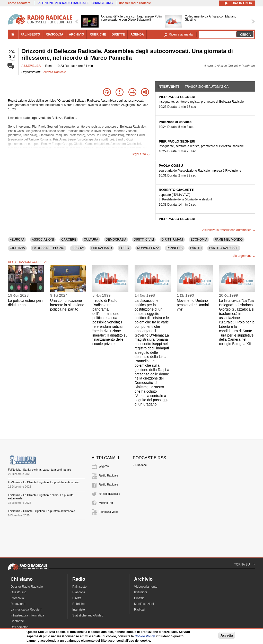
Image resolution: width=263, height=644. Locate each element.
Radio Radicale (108, 475)
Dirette (77, 598)
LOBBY (125, 248)
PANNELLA (175, 248)
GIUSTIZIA (17, 248)
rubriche (98, 34)
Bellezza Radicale (54, 72)
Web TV (104, 466)
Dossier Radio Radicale (27, 587)
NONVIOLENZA (148, 248)
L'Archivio (17, 598)
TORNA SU (242, 564)
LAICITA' (78, 248)
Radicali (140, 610)
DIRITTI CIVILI (144, 240)
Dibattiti (139, 598)
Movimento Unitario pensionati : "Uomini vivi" (193, 305)
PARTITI (196, 248)
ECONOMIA (199, 240)
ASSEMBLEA (31, 66)
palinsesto (30, 34)
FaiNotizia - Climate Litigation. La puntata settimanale (41, 511)
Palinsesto (79, 587)
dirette (118, 34)
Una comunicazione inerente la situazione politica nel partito (67, 305)
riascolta (55, 34)
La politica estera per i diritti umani (26, 303)
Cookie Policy (145, 636)
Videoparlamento (146, 587)
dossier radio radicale (135, 3)
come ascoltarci (20, 3)
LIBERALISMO (102, 248)
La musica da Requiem (26, 610)
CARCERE (69, 240)
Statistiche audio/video (88, 615)
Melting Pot (106, 503)
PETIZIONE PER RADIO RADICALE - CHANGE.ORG (75, 3)
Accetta (227, 635)
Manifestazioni (144, 604)
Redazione (18, 604)
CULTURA (91, 240)
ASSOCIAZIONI (43, 240)
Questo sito (18, 592)
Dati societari (19, 627)
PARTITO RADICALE (224, 248)
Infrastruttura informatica (27, 615)
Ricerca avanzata (181, 34)
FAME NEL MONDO (229, 240)
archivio (77, 34)
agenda (137, 34)
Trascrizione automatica (207, 87)
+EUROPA (17, 240)
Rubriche (141, 465)
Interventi (168, 86)
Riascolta (79, 592)
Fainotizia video (109, 512)
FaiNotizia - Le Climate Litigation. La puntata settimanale (43, 482)
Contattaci (17, 621)
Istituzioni (141, 592)
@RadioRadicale (109, 494)
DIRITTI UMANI (172, 240)
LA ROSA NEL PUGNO (48, 248)
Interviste (79, 610)
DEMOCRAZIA (116, 240)
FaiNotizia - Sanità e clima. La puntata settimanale (40, 470)
